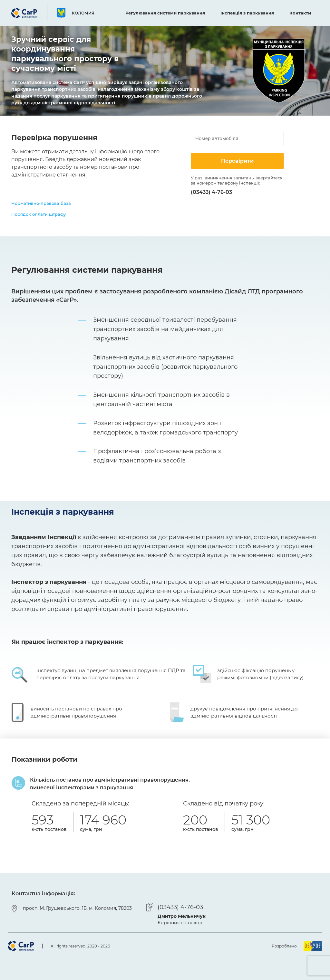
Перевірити (237, 161)
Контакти (300, 13)
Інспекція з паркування (247, 13)
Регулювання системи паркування (165, 13)
